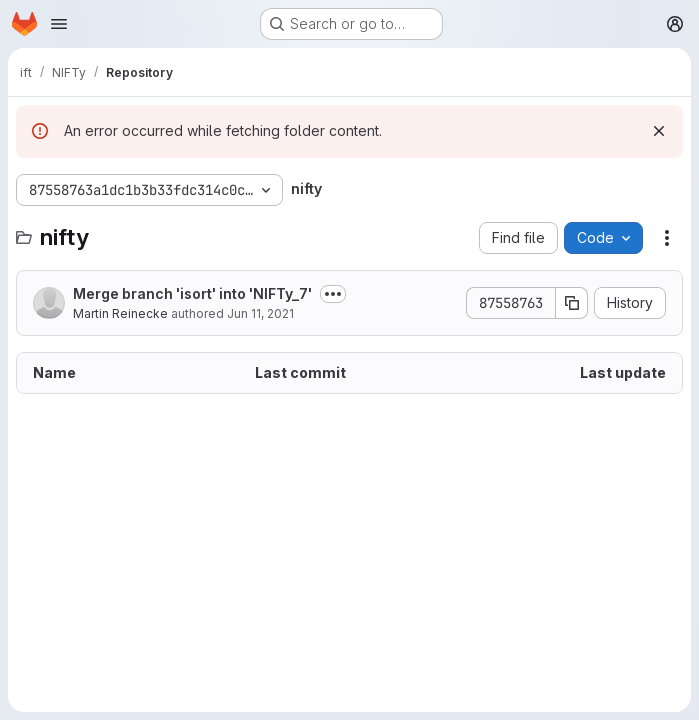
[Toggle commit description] (333, 294)
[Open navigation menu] (59, 24)
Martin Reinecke (120, 313)
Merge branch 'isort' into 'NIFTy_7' (192, 293)
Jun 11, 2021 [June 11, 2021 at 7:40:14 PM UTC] (260, 313)
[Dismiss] (659, 131)
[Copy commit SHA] (572, 303)
